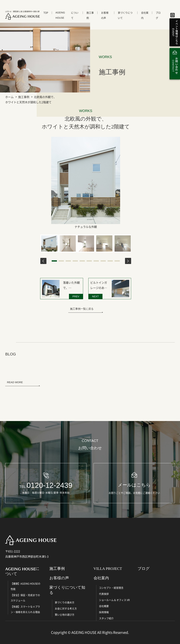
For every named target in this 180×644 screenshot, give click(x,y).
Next (128, 261)
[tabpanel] (49, 243)
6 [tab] (89, 261)
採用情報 (104, 612)
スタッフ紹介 (106, 618)
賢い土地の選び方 (65, 615)
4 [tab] (75, 261)
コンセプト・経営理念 (111, 588)
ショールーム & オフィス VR (114, 600)
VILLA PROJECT (108, 569)
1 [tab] (54, 261)
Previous (43, 261)
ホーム (9, 97)
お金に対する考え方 (66, 608)
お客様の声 (105, 15)
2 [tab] (61, 261)
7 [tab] (96, 261)
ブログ (158, 15)
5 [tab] (82, 261)
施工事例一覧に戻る (82, 309)
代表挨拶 (104, 594)
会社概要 (104, 606)
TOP (46, 13)
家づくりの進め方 (65, 602)
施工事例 (90, 15)
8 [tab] (103, 261)
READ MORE (15, 382)
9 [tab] (110, 261)
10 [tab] (117, 261)
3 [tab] (68, 261)
